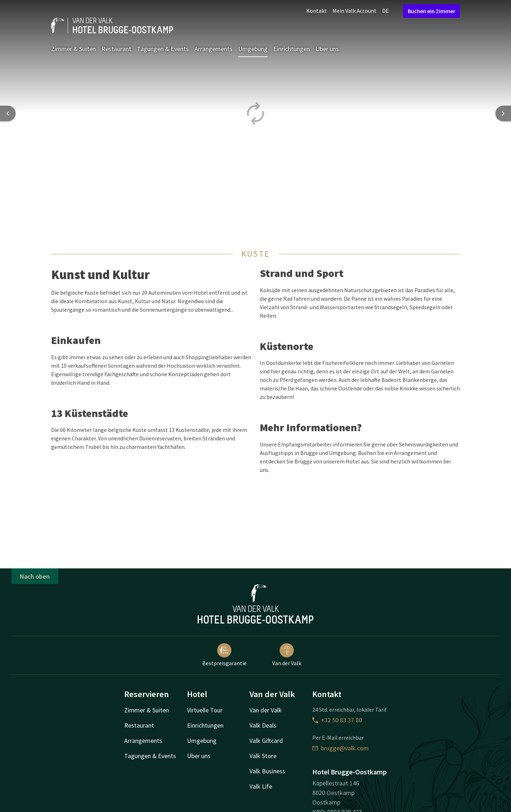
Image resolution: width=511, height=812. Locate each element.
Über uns (327, 49)
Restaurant (116, 49)
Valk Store (263, 756)
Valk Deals (263, 725)
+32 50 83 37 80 (337, 720)
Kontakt (317, 11)
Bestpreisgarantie (224, 655)
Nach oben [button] (35, 576)
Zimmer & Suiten (73, 49)
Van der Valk (287, 655)
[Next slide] (503, 113)
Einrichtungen (292, 49)
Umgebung (253, 49)
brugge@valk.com (340, 748)
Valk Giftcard (266, 741)
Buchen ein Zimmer (432, 11)
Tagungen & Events (163, 49)
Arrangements (213, 49)
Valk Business (267, 771)
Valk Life (261, 786)
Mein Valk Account (355, 11)
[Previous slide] (8, 113)
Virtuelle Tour (205, 710)
